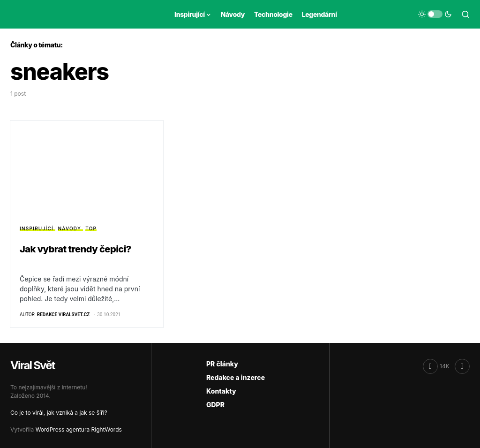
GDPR (215, 405)
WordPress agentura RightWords (79, 429)
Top (91, 228)
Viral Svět (33, 365)
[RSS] (462, 366)
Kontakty (221, 391)
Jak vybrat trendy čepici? (75, 249)
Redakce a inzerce (236, 377)
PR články (222, 364)
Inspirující (37, 228)
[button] (435, 14)
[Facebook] (436, 366)
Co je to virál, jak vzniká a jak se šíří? (59, 413)
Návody (70, 228)
